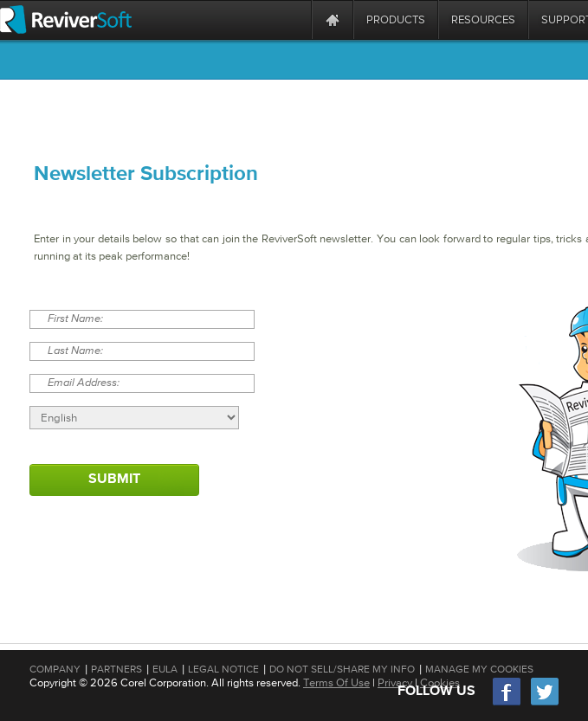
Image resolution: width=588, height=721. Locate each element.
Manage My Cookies (479, 669)
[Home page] (333, 19)
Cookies (440, 682)
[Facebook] (507, 703)
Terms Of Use (336, 682)
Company (55, 669)
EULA (165, 669)
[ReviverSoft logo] (66, 19)
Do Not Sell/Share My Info (342, 669)
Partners (116, 669)
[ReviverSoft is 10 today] (294, 19)
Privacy (395, 682)
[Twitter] (545, 703)
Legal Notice (223, 669)
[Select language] (134, 418)
